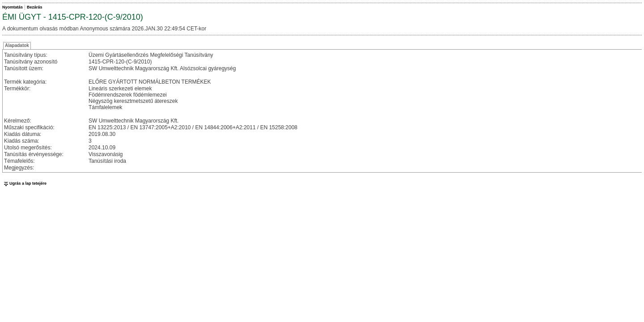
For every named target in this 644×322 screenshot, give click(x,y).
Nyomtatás (13, 7)
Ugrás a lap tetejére (24, 183)
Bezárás (35, 7)
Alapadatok (17, 45)
